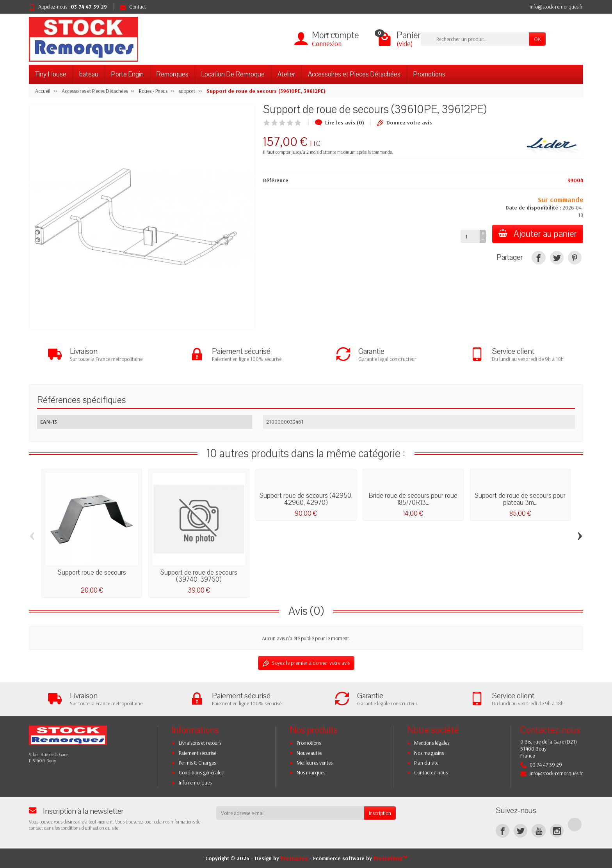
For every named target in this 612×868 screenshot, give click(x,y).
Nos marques (311, 772)
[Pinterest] (575, 258)
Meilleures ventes (315, 763)
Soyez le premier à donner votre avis (306, 663)
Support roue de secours (92, 572)
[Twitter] (520, 831)
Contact (133, 7)
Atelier (286, 74)
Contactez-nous (431, 772)
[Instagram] (557, 831)
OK (537, 39)
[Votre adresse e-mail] (290, 813)
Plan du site (426, 763)
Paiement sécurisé (197, 753)
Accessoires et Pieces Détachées (354, 74)
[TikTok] (575, 825)
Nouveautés (309, 753)
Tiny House (51, 74)
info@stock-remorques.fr (556, 7)
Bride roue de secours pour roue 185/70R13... (413, 499)
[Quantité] (470, 236)
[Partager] (538, 258)
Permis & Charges (197, 763)
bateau (89, 74)
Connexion (327, 43)
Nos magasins (429, 753)
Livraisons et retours (200, 743)
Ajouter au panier (538, 234)
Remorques (173, 74)
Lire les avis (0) (340, 122)
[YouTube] (538, 831)
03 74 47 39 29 (89, 7)
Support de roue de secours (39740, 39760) (199, 576)
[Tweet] (557, 258)
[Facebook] (503, 831)
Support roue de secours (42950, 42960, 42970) (306, 499)
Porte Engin (127, 74)
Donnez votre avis (405, 122)
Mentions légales (432, 743)
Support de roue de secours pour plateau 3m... (520, 499)
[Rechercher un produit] (475, 39)
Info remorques (195, 783)
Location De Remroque (233, 74)
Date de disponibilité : (533, 208)
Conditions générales (201, 772)
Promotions (429, 74)
